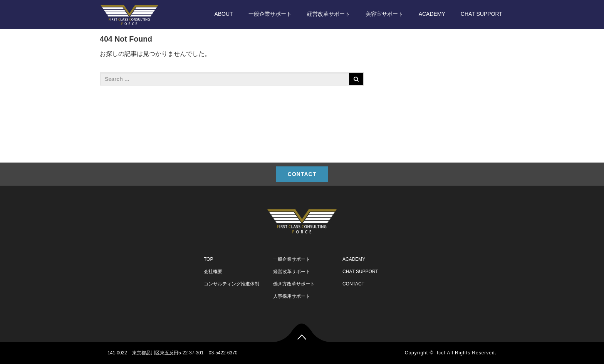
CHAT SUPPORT (482, 14)
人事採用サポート (292, 296)
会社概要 (213, 272)
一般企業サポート (270, 14)
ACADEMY (432, 14)
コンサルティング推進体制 (232, 284)
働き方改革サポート (294, 284)
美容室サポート (384, 14)
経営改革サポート (329, 14)
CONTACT (302, 174)
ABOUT (223, 14)
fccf (441, 353)
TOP (208, 259)
